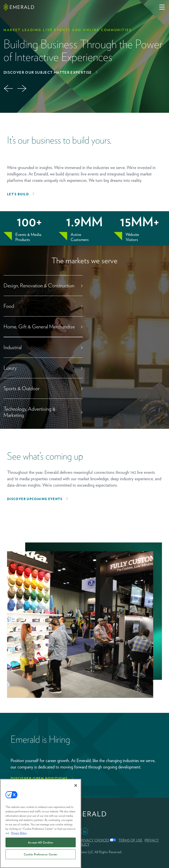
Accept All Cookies (40, 842)
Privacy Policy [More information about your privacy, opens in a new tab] (19, 833)
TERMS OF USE (130, 840)
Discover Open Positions (39, 779)
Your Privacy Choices (89, 840)
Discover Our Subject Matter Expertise (48, 72)
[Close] (76, 785)
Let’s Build (18, 194)
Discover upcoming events (35, 499)
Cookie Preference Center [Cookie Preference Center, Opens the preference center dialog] (41, 854)
